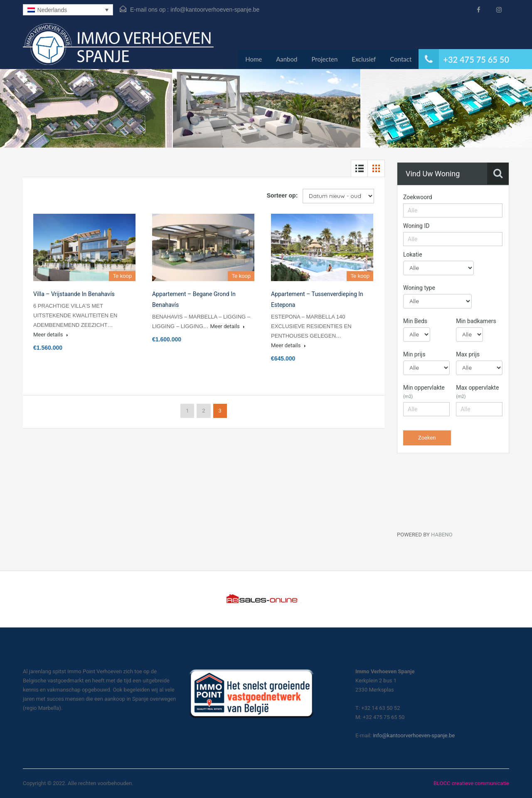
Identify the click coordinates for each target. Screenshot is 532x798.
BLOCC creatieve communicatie (471, 783)
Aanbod (287, 59)
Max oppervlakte (477, 392)
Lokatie (413, 254)
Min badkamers (476, 321)
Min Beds (415, 321)
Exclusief (364, 59)
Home (254, 59)
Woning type (419, 288)
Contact (401, 59)
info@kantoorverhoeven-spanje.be (215, 10)
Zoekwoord (418, 197)
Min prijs (414, 354)
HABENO (442, 535)
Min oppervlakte (424, 392)
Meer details (51, 335)
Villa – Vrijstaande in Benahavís (74, 294)
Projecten (324, 59)
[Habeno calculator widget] (459, 496)
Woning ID (416, 226)
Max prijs (468, 354)
